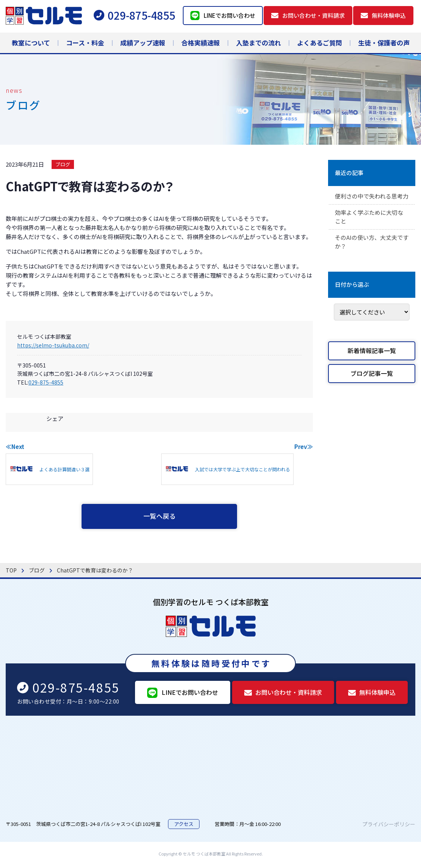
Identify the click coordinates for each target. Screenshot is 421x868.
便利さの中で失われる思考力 (371, 201)
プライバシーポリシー (389, 826)
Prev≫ (304, 447)
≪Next (15, 447)
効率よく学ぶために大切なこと (371, 227)
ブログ (63, 164)
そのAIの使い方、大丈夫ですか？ (371, 253)
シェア (55, 418)
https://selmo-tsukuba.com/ (53, 345)
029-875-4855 (46, 382)
